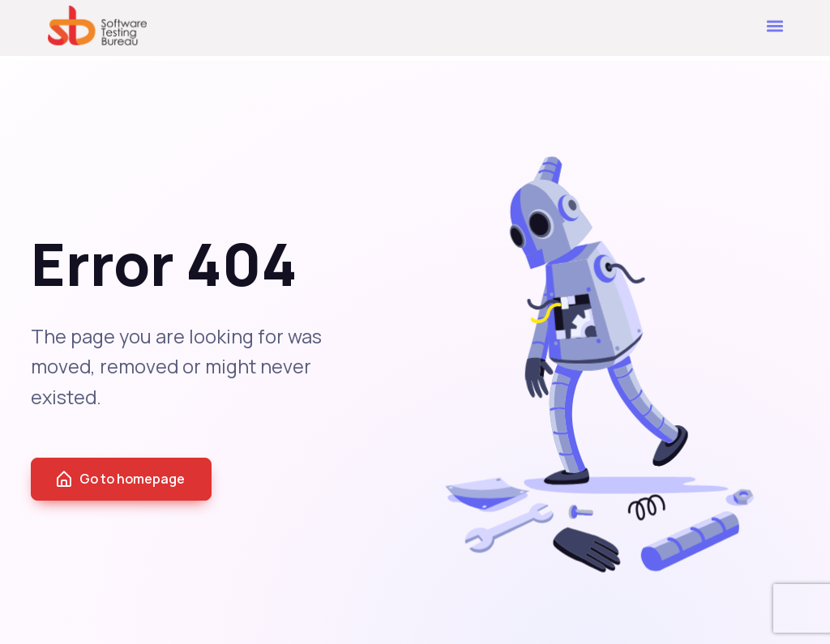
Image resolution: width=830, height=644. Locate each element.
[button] (775, 21)
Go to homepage (120, 480)
